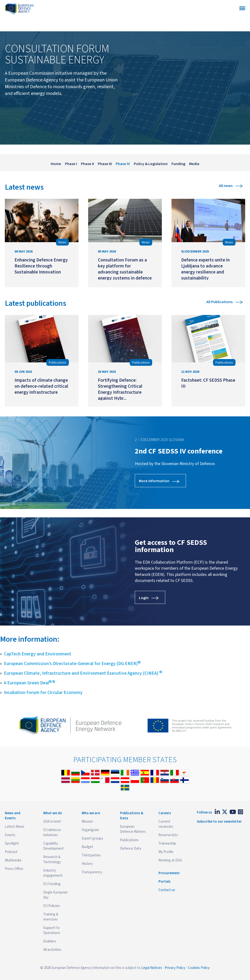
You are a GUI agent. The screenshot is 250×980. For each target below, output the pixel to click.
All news (226, 186)
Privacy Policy (175, 968)
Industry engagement (53, 873)
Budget (87, 847)
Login (144, 598)
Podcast (11, 852)
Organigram (90, 830)
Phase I (71, 164)
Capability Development (54, 846)
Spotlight (12, 843)
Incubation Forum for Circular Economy (43, 693)
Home (56, 164)
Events (10, 835)
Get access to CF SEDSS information (171, 546)
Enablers (50, 941)
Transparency (92, 872)
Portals (164, 882)
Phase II (87, 164)
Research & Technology (52, 860)
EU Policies (52, 906)
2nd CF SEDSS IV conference (179, 451)
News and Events (13, 816)
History (87, 864)
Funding (178, 164)
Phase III (105, 164)
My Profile (166, 852)
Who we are (91, 813)
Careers (165, 813)
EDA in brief (52, 822)
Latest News (15, 827)
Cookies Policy (199, 968)
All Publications (219, 302)
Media (194, 164)
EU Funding (52, 884)
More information (154, 481)
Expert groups (92, 838)
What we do (53, 813)
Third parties (91, 855)
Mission (87, 822)
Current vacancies (166, 824)
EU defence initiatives (52, 833)
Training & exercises (51, 917)
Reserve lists (168, 835)
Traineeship (167, 843)
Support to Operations (52, 930)
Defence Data (131, 849)
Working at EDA (170, 860)
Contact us (167, 890)
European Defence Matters (133, 829)
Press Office (14, 869)
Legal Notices (152, 968)
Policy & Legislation (151, 164)
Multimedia (13, 860)
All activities (52, 950)
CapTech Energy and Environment (38, 654)
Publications (129, 840)
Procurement (169, 873)
